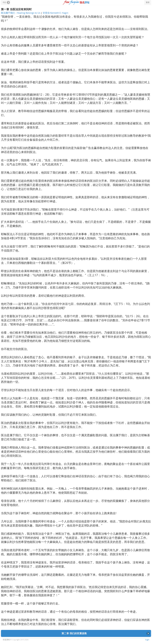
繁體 (148, 2)
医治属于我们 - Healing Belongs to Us (21, 13)
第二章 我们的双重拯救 (74, 633)
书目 (4, 2)
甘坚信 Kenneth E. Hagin (55, 13)
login (147, 640)
